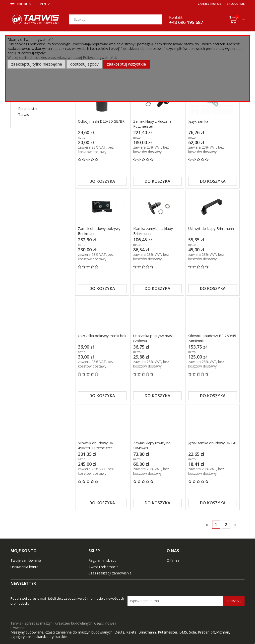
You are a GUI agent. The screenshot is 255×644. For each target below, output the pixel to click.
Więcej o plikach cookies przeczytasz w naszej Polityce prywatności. (62, 57)
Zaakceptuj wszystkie (126, 64)
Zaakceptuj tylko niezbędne (37, 64)
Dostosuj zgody (84, 64)
